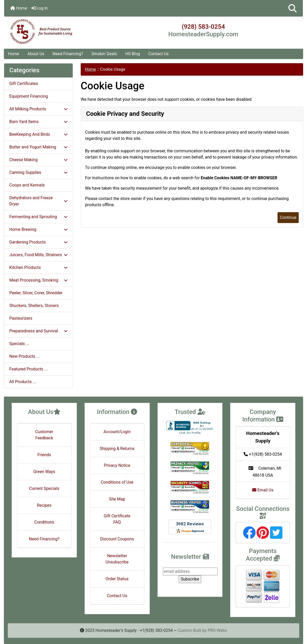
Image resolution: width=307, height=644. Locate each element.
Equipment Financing (29, 96)
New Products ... (24, 356)
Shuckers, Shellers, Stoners (34, 306)
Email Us (263, 490)
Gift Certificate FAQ (117, 519)
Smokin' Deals (104, 54)
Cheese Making (38, 160)
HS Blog (133, 54)
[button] (293, 8)
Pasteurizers (21, 318)
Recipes (44, 505)
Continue (288, 217)
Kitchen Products (38, 267)
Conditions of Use (117, 482)
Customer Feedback (44, 435)
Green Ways (44, 472)
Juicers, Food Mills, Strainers (38, 255)
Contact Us (159, 54)
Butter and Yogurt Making (38, 147)
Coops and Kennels (27, 185)
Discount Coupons (117, 539)
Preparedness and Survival (38, 331)
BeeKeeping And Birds (38, 134)
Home (19, 8)
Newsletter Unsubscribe (117, 559)
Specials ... (19, 344)
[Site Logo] (54, 32)
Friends (44, 455)
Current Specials (44, 488)
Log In (40, 8)
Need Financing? (68, 54)
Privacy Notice (117, 465)
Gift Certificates (24, 84)
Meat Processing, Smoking (38, 280)
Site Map (117, 499)
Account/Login (117, 432)
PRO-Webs (217, 630)
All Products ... (23, 382)
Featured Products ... (28, 369)
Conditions (44, 522)
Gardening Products (38, 242)
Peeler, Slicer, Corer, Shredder (36, 293)
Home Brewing (38, 229)
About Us (36, 54)
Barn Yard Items (38, 122)
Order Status (117, 579)
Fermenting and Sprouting (38, 217)
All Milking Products (38, 109)
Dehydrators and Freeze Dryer (38, 201)
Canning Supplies (38, 172)
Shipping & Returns (117, 449)
